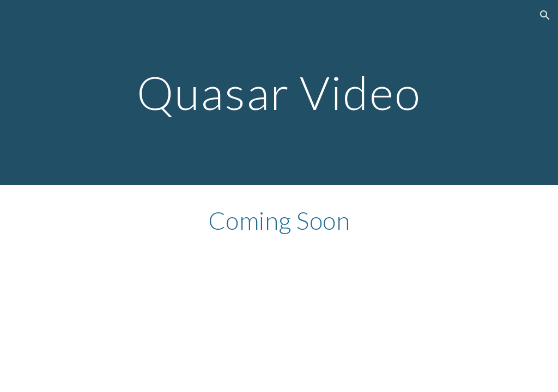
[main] (279, 92)
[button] (545, 15)
